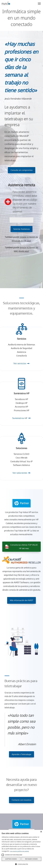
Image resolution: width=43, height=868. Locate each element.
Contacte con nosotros (21, 800)
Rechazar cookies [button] (31, 859)
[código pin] (21, 220)
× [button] (41, 832)
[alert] (21, 849)
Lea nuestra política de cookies (19, 851)
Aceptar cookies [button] (11, 859)
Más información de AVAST (21, 600)
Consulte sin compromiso (22, 170)
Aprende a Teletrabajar (21, 754)
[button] (3, 855)
